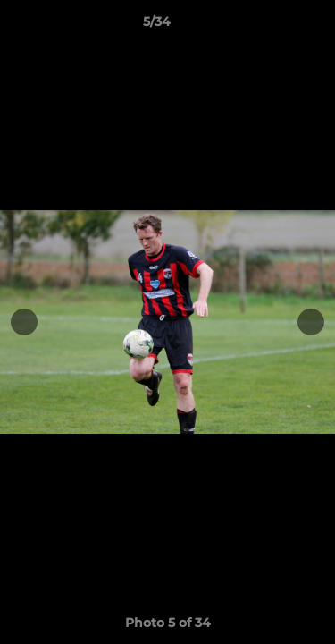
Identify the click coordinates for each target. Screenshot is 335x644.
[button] (271, 26)
